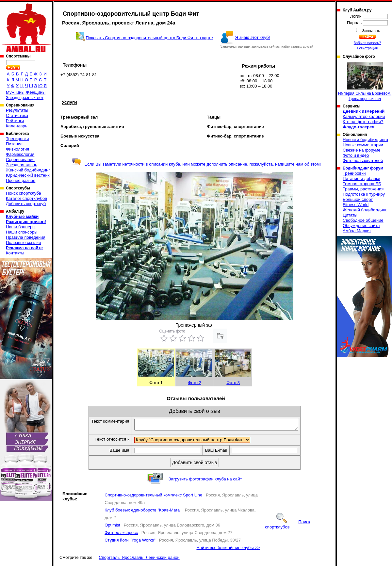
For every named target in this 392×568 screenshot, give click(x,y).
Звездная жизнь (22, 165)
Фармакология (20, 154)
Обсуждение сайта (361, 226)
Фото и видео (356, 155)
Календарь (17, 126)
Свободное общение (363, 220)
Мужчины (15, 92)
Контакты (15, 253)
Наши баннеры (21, 227)
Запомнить (371, 31)
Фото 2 (195, 383)
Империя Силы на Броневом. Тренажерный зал (365, 82)
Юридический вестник (28, 175)
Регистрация (367, 48)
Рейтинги (15, 121)
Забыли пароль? (367, 43)
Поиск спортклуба (24, 193)
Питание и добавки (361, 179)
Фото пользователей (363, 161)
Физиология (17, 149)
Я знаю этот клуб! (253, 37)
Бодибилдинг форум (363, 168)
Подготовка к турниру (364, 194)
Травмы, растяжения (363, 189)
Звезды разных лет (25, 97)
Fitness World (356, 205)
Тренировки (17, 139)
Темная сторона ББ (362, 184)
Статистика (17, 115)
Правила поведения (26, 237)
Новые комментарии (363, 145)
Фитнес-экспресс (121, 535)
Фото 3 (233, 383)
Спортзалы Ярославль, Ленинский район (139, 559)
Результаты (17, 110)
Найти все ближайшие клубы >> (228, 550)
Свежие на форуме (362, 150)
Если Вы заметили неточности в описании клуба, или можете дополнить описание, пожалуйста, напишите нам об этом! (196, 164)
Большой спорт (358, 199)
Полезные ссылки (23, 243)
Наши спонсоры (22, 232)
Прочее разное (21, 180)
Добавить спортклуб (26, 204)
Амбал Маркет (357, 231)
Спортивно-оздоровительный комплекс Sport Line (153, 497)
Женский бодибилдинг (28, 170)
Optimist (112, 527)
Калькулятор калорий (364, 116)
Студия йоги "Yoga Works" (130, 542)
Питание (14, 144)
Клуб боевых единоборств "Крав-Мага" (143, 512)
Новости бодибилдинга (365, 140)
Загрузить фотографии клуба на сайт (205, 481)
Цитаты (350, 215)
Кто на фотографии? (363, 122)
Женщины (35, 92)
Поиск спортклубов (287, 526)
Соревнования (20, 160)
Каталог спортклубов (26, 198)
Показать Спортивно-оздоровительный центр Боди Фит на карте (149, 38)
